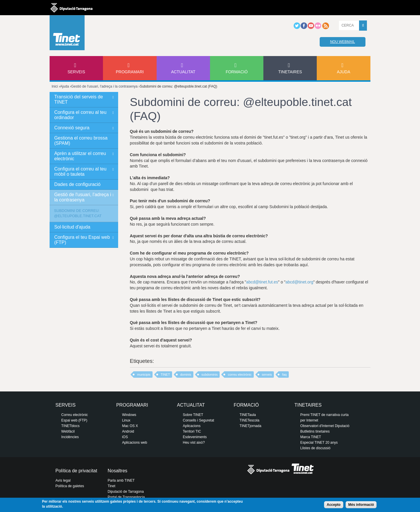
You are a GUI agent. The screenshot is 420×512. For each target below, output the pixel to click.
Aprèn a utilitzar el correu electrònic (80, 156)
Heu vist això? (194, 443)
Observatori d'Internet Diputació (325, 426)
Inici (55, 86)
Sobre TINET (193, 415)
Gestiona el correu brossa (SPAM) (81, 141)
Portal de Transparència (126, 497)
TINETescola (249, 420)
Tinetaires (290, 72)
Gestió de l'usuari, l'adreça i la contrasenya (104, 86)
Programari (130, 72)
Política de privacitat (76, 471)
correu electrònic (240, 375)
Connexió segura (72, 128)
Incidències (70, 437)
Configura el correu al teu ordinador (80, 115)
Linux (126, 420)
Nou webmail (343, 42)
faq (284, 375)
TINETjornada (250, 426)
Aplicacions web (134, 443)
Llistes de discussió (315, 448)
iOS (125, 437)
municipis (144, 375)
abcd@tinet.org (299, 282)
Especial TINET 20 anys (319, 443)
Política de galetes (70, 486)
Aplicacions (192, 426)
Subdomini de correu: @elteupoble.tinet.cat (78, 213)
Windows (129, 415)
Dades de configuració (77, 184)
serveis (267, 375)
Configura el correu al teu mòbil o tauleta (80, 171)
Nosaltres (118, 471)
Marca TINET (311, 437)
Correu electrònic (75, 415)
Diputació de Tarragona (126, 492)
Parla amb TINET (121, 480)
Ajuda (344, 72)
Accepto (334, 505)
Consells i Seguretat (198, 420)
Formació (237, 72)
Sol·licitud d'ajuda (72, 227)
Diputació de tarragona (71, 8)
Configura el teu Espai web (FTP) (82, 240)
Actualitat (183, 72)
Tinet (111, 486)
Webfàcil (68, 431)
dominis (186, 375)
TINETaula (248, 415)
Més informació (361, 505)
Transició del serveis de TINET (79, 99)
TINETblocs (70, 426)
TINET (165, 375)
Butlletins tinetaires (315, 431)
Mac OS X (130, 426)
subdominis (210, 375)
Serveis (76, 72)
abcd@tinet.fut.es (262, 282)
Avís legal (63, 480)
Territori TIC (192, 431)
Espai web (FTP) (74, 420)
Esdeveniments (195, 437)
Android (128, 431)
